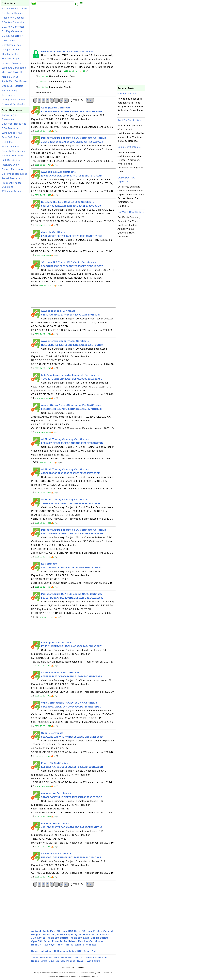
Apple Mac (49, 931)
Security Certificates (13, 151)
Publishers (70, 941)
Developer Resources (14, 124)
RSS (80, 951)
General (108, 931)
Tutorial (69, 945)
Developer (46, 958)
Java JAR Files (10, 137)
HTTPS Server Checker (15, 9)
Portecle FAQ (9, 91)
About (49, 951)
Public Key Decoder (13, 18)
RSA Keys (49, 945)
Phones (71, 961)
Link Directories (11, 160)
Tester (35, 958)
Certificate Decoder (13, 13)
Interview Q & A (11, 165)
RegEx (35, 961)
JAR (76, 958)
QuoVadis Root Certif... (131, 212)
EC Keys (87, 931)
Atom (87, 951)
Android (36, 931)
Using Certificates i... (130, 147)
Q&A (51, 961)
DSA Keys (74, 931)
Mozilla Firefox (10, 54)
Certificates (100, 958)
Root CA (36, 945)
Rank (90, 100)
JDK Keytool (39, 938)
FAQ (88, 961)
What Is (80, 945)
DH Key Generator (12, 31)
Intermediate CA (88, 935)
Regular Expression (13, 156)
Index (73, 951)
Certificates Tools (12, 45)
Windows (91, 945)
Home (35, 951)
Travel (81, 961)
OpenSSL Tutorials (13, 86)
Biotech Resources (13, 169)
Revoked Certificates (14, 104)
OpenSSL (37, 941)
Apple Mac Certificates (15, 81)
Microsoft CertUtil (12, 72)
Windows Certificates (14, 68)
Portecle (57, 941)
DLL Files (7, 142)
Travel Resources (12, 178)
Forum (96, 961)
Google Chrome (11, 50)
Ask (94, 951)
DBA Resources (11, 128)
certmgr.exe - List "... (129, 94)
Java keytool (9, 95)
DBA (57, 958)
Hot (42, 951)
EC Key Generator (12, 36)
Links (44, 961)
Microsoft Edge (10, 59)
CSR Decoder (10, 41)
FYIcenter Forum (11, 191)
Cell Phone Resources (15, 174)
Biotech (60, 961)
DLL (82, 958)
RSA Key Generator (13, 22)
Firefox (98, 931)
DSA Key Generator (13, 27)
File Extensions (11, 147)
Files (89, 958)
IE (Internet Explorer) (64, 935)
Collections (61, 951)
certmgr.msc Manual (13, 100)
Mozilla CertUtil (11, 77)
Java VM (105, 935)
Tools (59, 945)
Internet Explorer (11, 63)
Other (47, 941)
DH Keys (62, 931)
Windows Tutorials (12, 133)
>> (66, 100)
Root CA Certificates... (130, 120)
